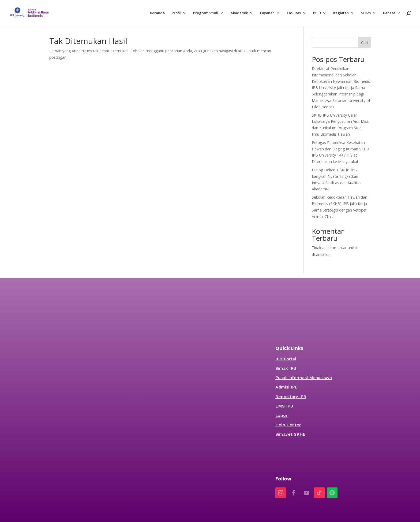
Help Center (288, 425)
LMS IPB (284, 406)
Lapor (281, 415)
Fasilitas (294, 13)
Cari (364, 42)
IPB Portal (286, 359)
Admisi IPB (286, 387)
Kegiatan (341, 13)
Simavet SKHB (290, 434)
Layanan (267, 13)
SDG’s (366, 13)
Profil (176, 13)
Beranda (157, 13)
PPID (317, 13)
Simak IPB (286, 368)
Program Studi (206, 13)
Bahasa (389, 13)
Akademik (239, 13)
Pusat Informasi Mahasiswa (304, 378)
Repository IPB (291, 397)
